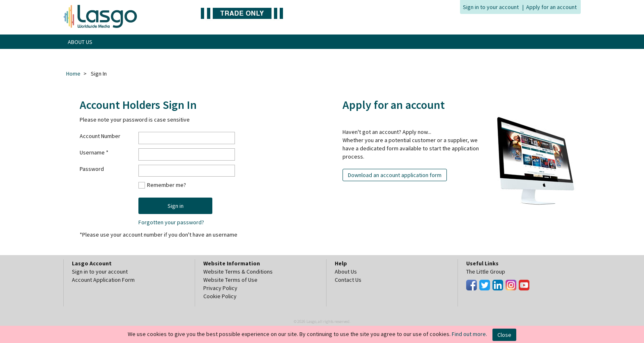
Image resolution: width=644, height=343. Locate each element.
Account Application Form (103, 280)
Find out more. (469, 334)
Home (73, 74)
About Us (346, 272)
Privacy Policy (220, 288)
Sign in (176, 206)
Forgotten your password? (171, 222)
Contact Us (348, 280)
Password (92, 169)
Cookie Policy (220, 296)
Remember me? (167, 185)
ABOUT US (80, 42)
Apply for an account (551, 7)
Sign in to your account (491, 7)
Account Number (100, 136)
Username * (94, 152)
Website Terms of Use (230, 280)
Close (504, 335)
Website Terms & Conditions (238, 272)
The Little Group (486, 272)
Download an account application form (395, 175)
